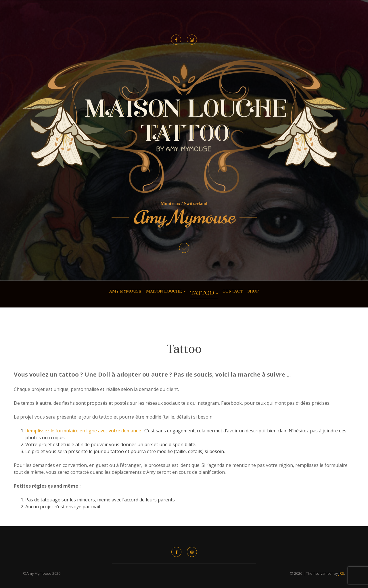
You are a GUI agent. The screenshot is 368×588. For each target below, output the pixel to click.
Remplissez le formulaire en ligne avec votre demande (84, 431)
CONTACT (233, 291)
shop (253, 291)
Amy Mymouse (184, 217)
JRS (341, 573)
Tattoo (202, 293)
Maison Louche (164, 291)
